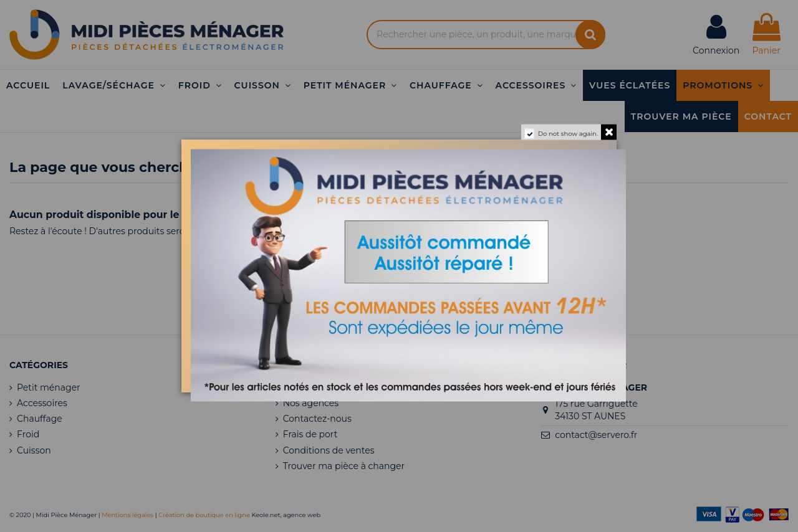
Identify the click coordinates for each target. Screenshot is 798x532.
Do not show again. (568, 134)
